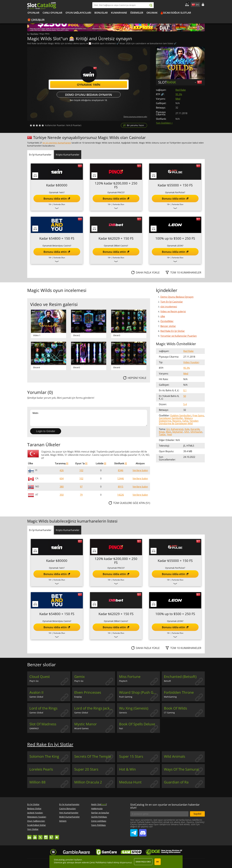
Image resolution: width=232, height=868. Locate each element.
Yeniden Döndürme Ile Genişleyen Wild (179, 422)
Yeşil (169, 434)
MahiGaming (170, 697)
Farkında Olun (59, 204)
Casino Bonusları (68, 809)
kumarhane (119, 13)
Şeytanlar (178, 432)
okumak (152, 13)
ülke (163, 316)
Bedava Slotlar (34, 809)
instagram (46, 836)
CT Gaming (169, 713)
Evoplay (78, 697)
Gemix (80, 677)
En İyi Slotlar (33, 804)
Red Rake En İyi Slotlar (173, 331)
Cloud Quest (40, 677)
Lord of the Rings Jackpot (95, 708)
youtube (35, 836)
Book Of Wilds (175, 708)
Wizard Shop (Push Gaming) (140, 692)
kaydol (197, 814)
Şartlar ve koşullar (100, 813)
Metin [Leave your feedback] (89, 418)
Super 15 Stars (131, 756)
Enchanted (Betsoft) (180, 677)
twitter (40, 836)
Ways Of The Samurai (181, 769)
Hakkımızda (97, 809)
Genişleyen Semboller (171, 418)
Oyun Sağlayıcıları (78, 13)
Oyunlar (33, 13)
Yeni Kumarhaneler (69, 813)
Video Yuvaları (191, 362)
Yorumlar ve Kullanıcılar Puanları (179, 336)
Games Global (36, 697)
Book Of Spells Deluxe (137, 724)
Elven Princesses (88, 692)
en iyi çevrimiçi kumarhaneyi (57, 143)
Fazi (121, 728)
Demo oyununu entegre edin (135, 117)
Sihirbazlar (196, 432)
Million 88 (38, 782)
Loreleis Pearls (41, 769)
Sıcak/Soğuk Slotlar (177, 13)
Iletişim (63, 821)
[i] (67, 463)
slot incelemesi (169, 307)
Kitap (162, 432)
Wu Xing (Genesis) (134, 708)
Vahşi (185, 421)
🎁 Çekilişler (36, 20)
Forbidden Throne (179, 692)
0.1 (185, 390)
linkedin (29, 836)
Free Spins (198, 416)
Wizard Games (81, 728)
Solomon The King (44, 756)
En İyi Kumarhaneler (69, 804)
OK (158, 862)
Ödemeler (137, 13)
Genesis (123, 713)
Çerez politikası (99, 821)
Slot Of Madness (43, 724)
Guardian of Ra (176, 782)
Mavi (168, 432)
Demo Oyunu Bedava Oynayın (89, 95)
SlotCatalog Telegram (134, 832)
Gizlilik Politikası (99, 817)
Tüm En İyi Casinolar (172, 302)
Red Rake (181, 90)
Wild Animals (175, 756)
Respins (177, 421)
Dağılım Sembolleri (181, 416)
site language (193, 4)
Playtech (123, 681)
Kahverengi (177, 429)
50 (185, 396)
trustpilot (57, 836)
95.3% (179, 94)
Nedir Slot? (99, 804)
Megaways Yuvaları (37, 817)
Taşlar (162, 434)
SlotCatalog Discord (143, 832)
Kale (187, 429)
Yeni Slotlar (33, 829)
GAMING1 (34, 728)
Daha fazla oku (143, 862)
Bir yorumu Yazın (135, 125)
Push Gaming (126, 697)
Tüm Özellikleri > (164, 123)
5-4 (185, 404)
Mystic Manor (86, 724)
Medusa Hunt (130, 782)
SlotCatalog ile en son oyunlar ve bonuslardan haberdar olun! (165, 806)
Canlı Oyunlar (52, 13)
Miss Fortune (130, 677)
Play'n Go (34, 681)
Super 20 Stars (86, 769)
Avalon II (36, 692)
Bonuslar (101, 13)
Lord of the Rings (43, 708)
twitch (51, 836)
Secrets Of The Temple (93, 756)
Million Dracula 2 (88, 782)
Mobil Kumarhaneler (69, 817)
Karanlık (195, 429)
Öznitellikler (167, 321)
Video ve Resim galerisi (173, 311)
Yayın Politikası (98, 825)
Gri (168, 429)
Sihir (187, 432)
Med (178, 99)
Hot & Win (127, 769)
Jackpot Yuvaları (35, 813)
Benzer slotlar (168, 326)
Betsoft (167, 681)
